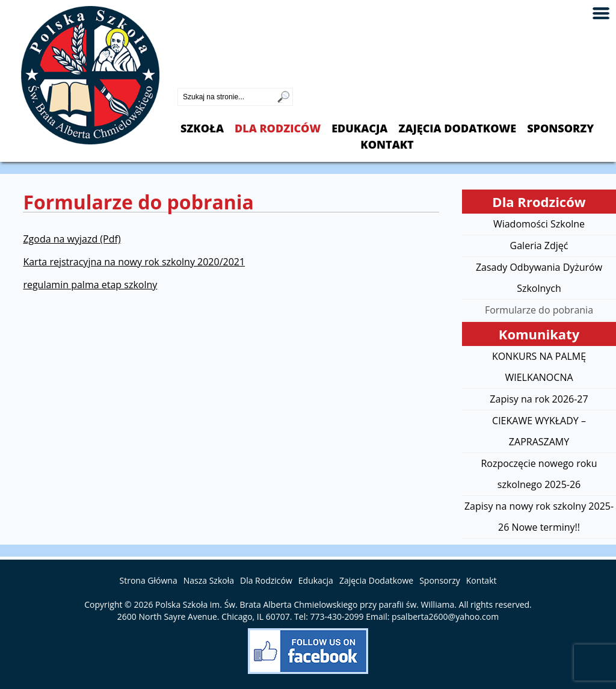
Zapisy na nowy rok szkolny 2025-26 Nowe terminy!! (539, 517)
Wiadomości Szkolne (539, 224)
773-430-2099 (208, 78)
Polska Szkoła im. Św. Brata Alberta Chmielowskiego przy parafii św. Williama (305, 604)
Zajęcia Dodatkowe (457, 128)
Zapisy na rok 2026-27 (539, 399)
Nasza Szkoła (209, 580)
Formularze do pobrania (539, 310)
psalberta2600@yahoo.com (445, 616)
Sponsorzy (560, 128)
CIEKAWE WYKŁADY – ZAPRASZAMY (539, 431)
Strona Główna (149, 580)
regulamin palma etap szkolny (90, 285)
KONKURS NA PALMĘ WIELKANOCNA (539, 367)
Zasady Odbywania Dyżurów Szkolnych (539, 278)
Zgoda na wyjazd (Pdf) (72, 239)
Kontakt (387, 145)
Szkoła (202, 128)
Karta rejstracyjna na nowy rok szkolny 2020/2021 (134, 262)
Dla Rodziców (278, 128)
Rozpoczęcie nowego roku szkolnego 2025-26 (539, 474)
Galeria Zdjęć (539, 246)
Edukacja (359, 128)
